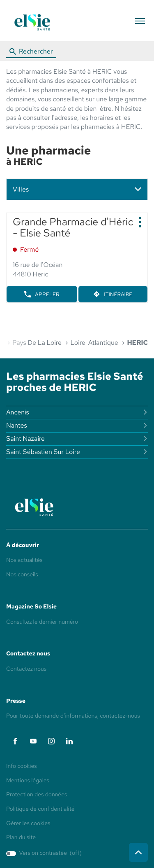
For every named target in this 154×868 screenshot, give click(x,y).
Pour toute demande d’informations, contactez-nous (73, 716)
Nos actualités (24, 560)
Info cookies (22, 767)
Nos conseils (22, 575)
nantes (77, 425)
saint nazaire (77, 439)
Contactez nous (26, 669)
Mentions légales (28, 781)
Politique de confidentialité (40, 810)
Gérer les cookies (28, 824)
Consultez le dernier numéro (42, 622)
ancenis (77, 412)
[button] (140, 21)
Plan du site (21, 838)
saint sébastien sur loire (77, 452)
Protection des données (37, 795)
